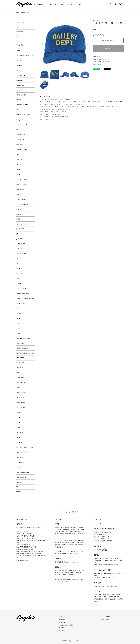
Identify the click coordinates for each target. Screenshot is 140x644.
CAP (28, 13)
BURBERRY (20, 80)
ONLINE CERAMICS (22, 348)
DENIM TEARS (21, 135)
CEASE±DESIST (21, 95)
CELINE (19, 100)
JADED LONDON (21, 224)
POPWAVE (20, 368)
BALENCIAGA (21, 75)
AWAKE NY (20, 65)
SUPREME (20, 442)
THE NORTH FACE (22, 452)
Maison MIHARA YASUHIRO (25, 298)
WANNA (19, 487)
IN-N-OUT (19, 209)
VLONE (19, 482)
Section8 (19, 417)
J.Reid (18, 234)
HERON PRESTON (22, 199)
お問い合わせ (106, 619)
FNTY (18, 174)
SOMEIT (19, 427)
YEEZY (18, 492)
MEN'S (23, 13)
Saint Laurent (21, 403)
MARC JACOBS (21, 303)
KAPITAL (19, 249)
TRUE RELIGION (21, 457)
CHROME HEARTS (22, 105)
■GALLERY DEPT (45, 97)
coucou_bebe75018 (22, 125)
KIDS (18, 37)
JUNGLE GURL (21, 229)
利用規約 (62, 628)
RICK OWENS (21, 383)
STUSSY (19, 437)
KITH (18, 269)
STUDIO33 (20, 432)
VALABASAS (20, 462)
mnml (18, 318)
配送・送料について (65, 616)
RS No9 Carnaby (21, 393)
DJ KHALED (20, 140)
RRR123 (19, 388)
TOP (18, 13)
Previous (42, 44)
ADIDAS (19, 50)
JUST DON (20, 239)
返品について (97, 56)
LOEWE (19, 284)
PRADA (19, 373)
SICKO (18, 422)
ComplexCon (20, 120)
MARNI (19, 308)
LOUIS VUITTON (22, 288)
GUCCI (18, 194)
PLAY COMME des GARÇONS (25, 353)
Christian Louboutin (23, 110)
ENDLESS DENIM (22, 149)
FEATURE (19, 164)
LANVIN (19, 279)
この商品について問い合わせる (102, 62)
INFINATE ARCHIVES (23, 204)
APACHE (19, 60)
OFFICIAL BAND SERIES (24, 338)
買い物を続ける (97, 64)
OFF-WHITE (20, 343)
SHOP (62, 4)
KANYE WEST (21, 244)
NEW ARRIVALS (40, 4)
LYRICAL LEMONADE (23, 293)
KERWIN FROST (21, 254)
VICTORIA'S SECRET (23, 472)
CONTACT (81, 4)
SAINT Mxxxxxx (21, 408)
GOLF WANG (20, 189)
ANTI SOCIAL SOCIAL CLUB (25, 55)
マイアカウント (106, 616)
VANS (18, 467)
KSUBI (18, 264)
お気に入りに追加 (108, 41)
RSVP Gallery (20, 398)
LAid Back (20, 274)
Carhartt (19, 90)
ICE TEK (19, 214)
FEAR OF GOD (21, 169)
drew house (20, 145)
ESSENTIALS (20, 159)
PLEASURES (20, 358)
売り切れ (108, 49)
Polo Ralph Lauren (22, 363)
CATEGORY (52, 4)
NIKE (18, 328)
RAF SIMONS (20, 378)
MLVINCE (19, 313)
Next (87, 44)
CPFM (18, 130)
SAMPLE (19, 413)
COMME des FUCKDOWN (24, 115)
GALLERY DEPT (98, 20)
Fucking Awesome (22, 179)
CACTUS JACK (21, 85)
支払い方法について (65, 622)
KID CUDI (19, 259)
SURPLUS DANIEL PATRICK (25, 447)
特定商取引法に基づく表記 (100, 59)
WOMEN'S (20, 32)
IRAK (18, 219)
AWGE (18, 70)
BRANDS (70, 4)
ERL (18, 154)
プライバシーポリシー (65, 631)
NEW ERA (19, 323)
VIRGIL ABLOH (21, 477)
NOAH (18, 333)
